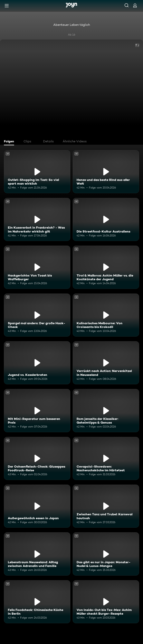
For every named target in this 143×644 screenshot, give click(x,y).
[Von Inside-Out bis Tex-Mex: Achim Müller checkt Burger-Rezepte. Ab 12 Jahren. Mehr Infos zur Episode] (106, 602)
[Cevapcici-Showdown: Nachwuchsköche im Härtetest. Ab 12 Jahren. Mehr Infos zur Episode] (106, 458)
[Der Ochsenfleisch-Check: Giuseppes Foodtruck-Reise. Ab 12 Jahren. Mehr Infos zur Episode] (37, 458)
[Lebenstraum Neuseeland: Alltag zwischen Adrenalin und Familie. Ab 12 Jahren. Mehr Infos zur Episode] (37, 554)
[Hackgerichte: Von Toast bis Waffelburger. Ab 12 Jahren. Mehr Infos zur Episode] (37, 267)
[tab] (10, 142)
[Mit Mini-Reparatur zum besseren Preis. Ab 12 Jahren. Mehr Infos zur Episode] (37, 410)
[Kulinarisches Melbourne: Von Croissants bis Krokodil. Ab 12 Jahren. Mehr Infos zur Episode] (106, 315)
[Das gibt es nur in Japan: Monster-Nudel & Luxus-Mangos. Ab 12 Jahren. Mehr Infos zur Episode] (106, 554)
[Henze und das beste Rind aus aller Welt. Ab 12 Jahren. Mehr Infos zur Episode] (106, 172)
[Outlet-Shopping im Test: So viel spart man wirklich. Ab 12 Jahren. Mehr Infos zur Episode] (37, 172)
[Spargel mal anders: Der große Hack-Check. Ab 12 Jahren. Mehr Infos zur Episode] (37, 315)
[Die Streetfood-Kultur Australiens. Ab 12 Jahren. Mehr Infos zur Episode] (106, 219)
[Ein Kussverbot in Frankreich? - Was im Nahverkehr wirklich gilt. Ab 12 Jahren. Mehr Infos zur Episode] (37, 219)
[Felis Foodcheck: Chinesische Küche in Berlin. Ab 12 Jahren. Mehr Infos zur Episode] (37, 602)
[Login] (135, 5)
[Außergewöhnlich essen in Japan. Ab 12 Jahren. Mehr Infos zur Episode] (37, 506)
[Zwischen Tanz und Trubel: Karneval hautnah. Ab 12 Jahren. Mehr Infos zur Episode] (106, 506)
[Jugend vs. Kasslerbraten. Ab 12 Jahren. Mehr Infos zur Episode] (37, 363)
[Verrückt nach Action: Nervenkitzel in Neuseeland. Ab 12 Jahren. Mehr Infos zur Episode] (106, 363)
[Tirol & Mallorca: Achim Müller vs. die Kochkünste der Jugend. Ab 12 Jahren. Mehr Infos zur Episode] (106, 267)
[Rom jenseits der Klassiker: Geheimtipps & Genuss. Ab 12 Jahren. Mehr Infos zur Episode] (106, 410)
